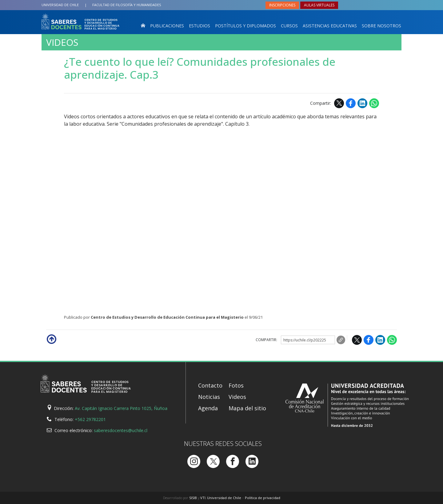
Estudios (200, 26)
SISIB (193, 498)
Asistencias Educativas (330, 26)
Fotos (236, 385)
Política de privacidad (263, 498)
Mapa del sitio (247, 408)
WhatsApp (374, 103)
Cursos (289, 26)
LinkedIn (362, 103)
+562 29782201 (90, 419)
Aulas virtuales (319, 5)
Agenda (208, 408)
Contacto (210, 385)
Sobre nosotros (381, 26)
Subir (51, 339)
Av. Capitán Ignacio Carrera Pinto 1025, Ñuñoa (121, 408)
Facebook (351, 103)
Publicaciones (167, 26)
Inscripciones (282, 5)
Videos (62, 42)
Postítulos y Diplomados (245, 26)
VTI (203, 498)
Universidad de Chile (60, 5)
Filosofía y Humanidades (127, 5)
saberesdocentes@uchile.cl (121, 430)
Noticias (209, 397)
